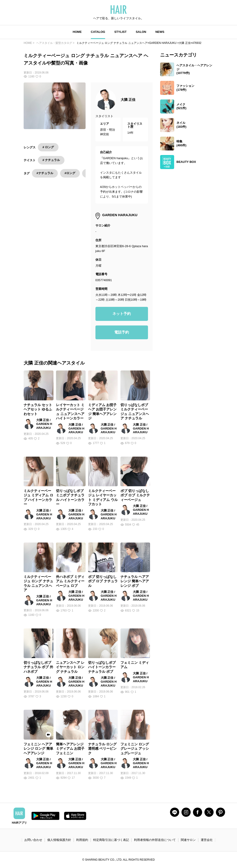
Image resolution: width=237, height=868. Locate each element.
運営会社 (207, 840)
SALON (141, 32)
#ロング (70, 173)
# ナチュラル (51, 160)
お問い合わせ (33, 840)
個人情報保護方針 (59, 840)
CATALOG (98, 32)
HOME (77, 32)
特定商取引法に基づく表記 (111, 840)
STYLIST (120, 32)
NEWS (160, 32)
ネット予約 (122, 314)
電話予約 (122, 332)
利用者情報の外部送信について (155, 840)
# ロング (48, 147)
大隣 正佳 (128, 100)
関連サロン (188, 840)
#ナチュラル (45, 173)
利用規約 (82, 840)
